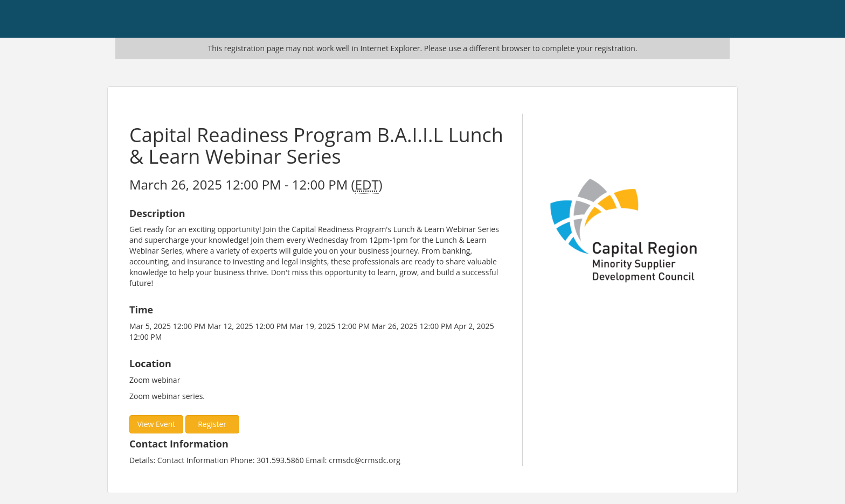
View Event (156, 424)
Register (212, 424)
